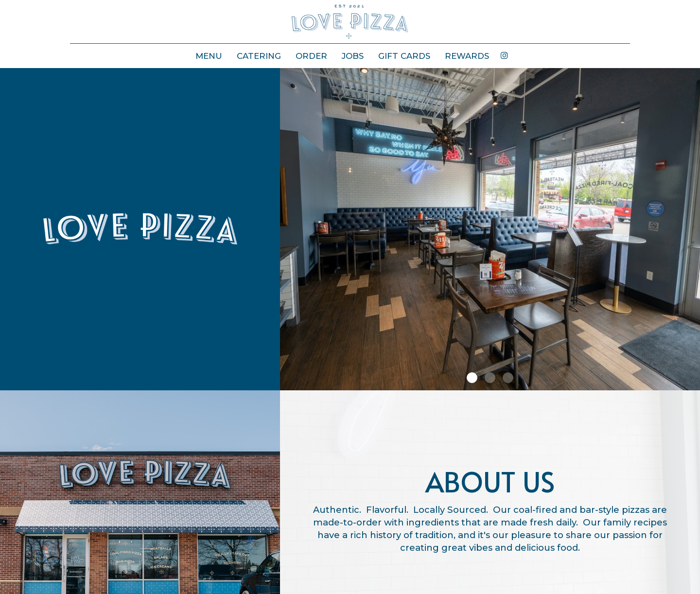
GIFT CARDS (404, 56)
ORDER (311, 56)
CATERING (259, 56)
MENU (209, 56)
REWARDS (467, 56)
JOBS (353, 56)
